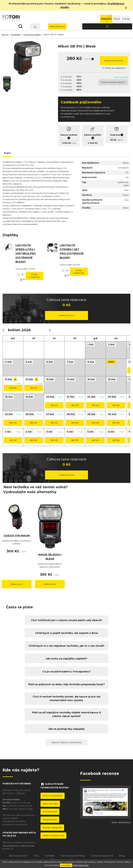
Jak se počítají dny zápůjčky (66, 729)
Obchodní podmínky (73, 856)
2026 (26, 330)
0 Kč (74, 143)
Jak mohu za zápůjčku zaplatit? (66, 659)
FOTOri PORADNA (53, 796)
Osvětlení (16, 34)
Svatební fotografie (52, 827)
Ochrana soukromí (102, 856)
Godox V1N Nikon (17, 536)
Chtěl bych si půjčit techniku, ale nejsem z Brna (66, 633)
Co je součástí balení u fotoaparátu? (66, 672)
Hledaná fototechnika (53, 835)
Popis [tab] (7, 153)
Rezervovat (17, 584)
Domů (5, 34)
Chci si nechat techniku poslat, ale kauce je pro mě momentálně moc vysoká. (67, 698)
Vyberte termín (66, 315)
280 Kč (13, 388)
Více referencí (121, 822)
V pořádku (66, 865)
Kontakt (50, 856)
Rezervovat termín (114, 61)
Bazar (117, 19)
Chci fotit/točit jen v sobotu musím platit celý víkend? (67, 620)
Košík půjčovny (57, 26)
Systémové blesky (32, 34)
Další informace (81, 865)
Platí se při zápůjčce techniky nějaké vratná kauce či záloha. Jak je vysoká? (66, 714)
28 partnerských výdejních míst (18, 845)
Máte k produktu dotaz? (113, 82)
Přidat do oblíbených (114, 68)
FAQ (36, 856)
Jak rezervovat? (18, 856)
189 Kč (120, 140)
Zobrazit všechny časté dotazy (67, 742)
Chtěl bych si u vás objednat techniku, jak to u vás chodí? (66, 646)
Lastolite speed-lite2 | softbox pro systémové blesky (26, 253)
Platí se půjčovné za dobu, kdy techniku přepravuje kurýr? (66, 684)
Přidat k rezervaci (34, 276)
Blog (122, 856)
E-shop (126, 19)
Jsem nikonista (50, 804)
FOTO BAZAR (50, 812)
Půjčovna (106, 19)
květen (14, 330)
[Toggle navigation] (107, 26)
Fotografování (50, 820)
